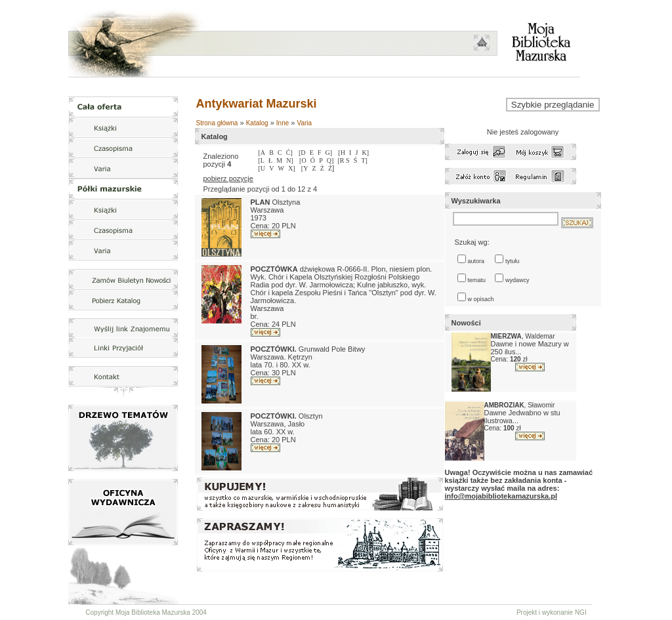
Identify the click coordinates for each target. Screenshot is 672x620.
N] (290, 160)
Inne (283, 123)
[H (342, 153)
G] (329, 153)
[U (262, 168)
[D (302, 153)
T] (364, 160)
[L (262, 160)
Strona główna (217, 123)
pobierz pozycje (228, 178)
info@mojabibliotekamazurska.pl (501, 496)
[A (262, 153)
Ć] (289, 153)
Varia (305, 123)
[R (342, 160)
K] (365, 153)
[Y (305, 168)
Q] (330, 160)
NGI (581, 612)
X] (292, 168)
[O (303, 160)
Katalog (257, 123)
